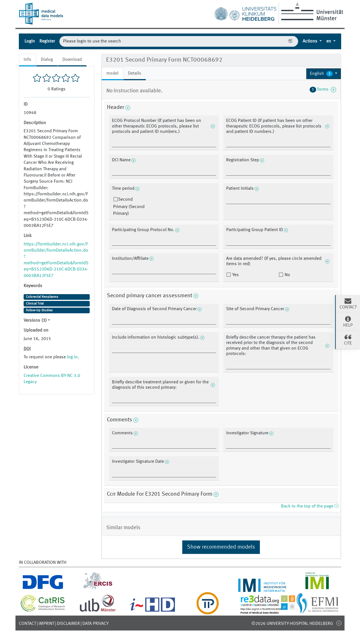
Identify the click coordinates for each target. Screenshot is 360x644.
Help (348, 321)
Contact (27, 624)
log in (72, 357)
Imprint (46, 624)
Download (72, 60)
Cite (348, 339)
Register (47, 41)
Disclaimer (68, 624)
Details (135, 73)
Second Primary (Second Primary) (129, 207)
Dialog (47, 60)
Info (27, 60)
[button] (324, 74)
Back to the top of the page (310, 506)
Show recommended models (221, 547)
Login (30, 41)
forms (323, 90)
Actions (310, 41)
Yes (235, 275)
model (112, 73)
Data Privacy (95, 624)
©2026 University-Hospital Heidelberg (292, 624)
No (287, 275)
